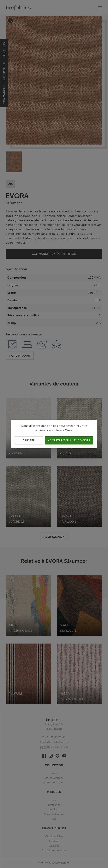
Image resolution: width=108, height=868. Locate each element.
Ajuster (29, 440)
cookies (52, 426)
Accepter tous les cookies (69, 440)
